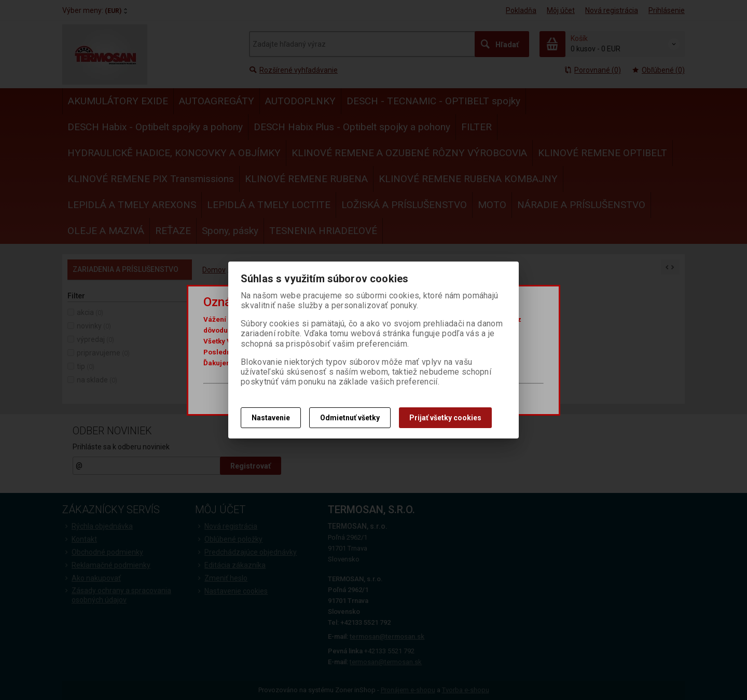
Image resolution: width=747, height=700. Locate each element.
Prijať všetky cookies (445, 418)
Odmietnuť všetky (350, 418)
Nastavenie (271, 418)
